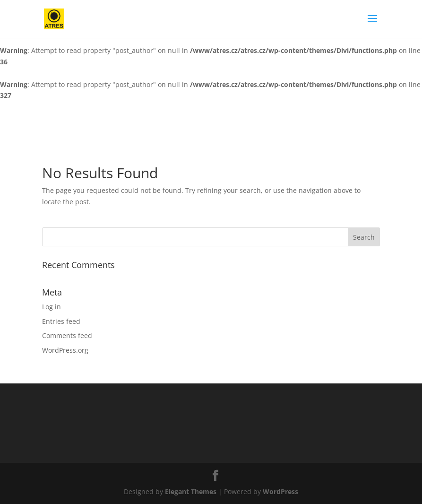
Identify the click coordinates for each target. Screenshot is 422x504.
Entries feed (61, 321)
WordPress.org (65, 350)
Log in (52, 307)
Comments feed (67, 335)
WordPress (280, 491)
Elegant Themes (191, 491)
